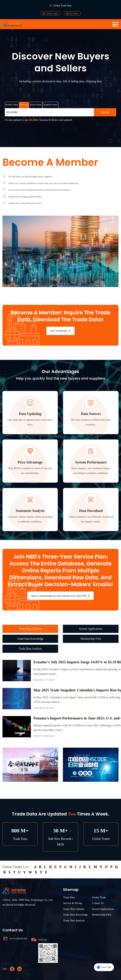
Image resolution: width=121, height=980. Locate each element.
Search (105, 112)
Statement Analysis (30, 511)
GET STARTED (61, 331)
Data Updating (30, 414)
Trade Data (69, 897)
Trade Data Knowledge (30, 639)
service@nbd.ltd (18, 938)
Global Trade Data (62, 6)
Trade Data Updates (30, 629)
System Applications (91, 629)
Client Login (50, 14)
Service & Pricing (73, 903)
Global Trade (99, 897)
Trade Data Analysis (30, 649)
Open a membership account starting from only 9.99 (60, 596)
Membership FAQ (91, 639)
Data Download (91, 511)
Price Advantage (30, 462)
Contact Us (98, 903)
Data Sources (91, 414)
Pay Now (72, 14)
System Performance (91, 462)
